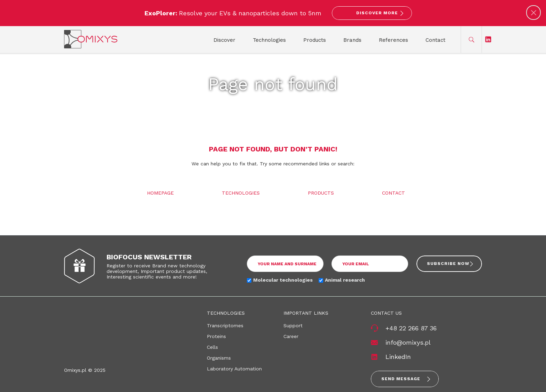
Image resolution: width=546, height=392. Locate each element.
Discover (224, 40)
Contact (435, 40)
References (393, 40)
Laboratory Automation (234, 369)
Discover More (377, 13)
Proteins (216, 336)
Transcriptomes (225, 326)
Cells (212, 347)
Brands (352, 40)
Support (293, 326)
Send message (401, 379)
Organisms (219, 358)
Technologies (269, 40)
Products (315, 40)
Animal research (345, 280)
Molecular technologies (283, 280)
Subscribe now (448, 264)
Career (291, 336)
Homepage (160, 193)
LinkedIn (398, 357)
